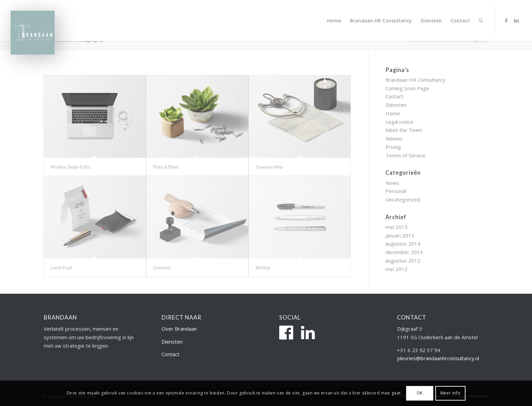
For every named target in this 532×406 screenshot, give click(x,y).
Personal (396, 191)
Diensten (396, 105)
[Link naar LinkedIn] (516, 20)
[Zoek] (481, 21)
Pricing (393, 147)
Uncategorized (403, 199)
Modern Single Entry (71, 167)
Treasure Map (269, 167)
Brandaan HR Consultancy (415, 80)
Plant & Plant (166, 167)
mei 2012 (396, 269)
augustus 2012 (403, 260)
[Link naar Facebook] (506, 20)
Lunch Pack (61, 268)
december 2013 (404, 252)
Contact (394, 96)
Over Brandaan (179, 329)
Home (393, 113)
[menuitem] (334, 21)
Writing (263, 268)
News (392, 183)
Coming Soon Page (407, 88)
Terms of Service (405, 155)
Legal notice (400, 122)
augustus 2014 (403, 244)
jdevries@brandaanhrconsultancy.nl (438, 358)
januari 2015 (400, 235)
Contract (162, 268)
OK (420, 393)
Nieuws (394, 138)
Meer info (450, 393)
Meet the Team (404, 130)
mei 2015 (396, 227)
